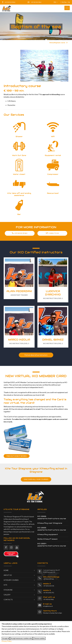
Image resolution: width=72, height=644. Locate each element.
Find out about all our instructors (36, 355)
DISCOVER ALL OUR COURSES (36, 479)
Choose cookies (39, 638)
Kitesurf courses (11, 580)
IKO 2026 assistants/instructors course (52, 517)
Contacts (8, 600)
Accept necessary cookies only (21, 638)
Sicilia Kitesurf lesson (47, 539)
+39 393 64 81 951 (49, 591)
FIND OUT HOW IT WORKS (17, 456)
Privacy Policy (7, 641)
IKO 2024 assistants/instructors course (52, 545)
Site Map (64, 2)
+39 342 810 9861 (36, 2)
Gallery (7, 595)
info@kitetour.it (48, 605)
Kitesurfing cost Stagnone (50, 523)
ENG (56, 2)
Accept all (6, 638)
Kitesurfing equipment (48, 534)
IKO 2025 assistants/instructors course (52, 529)
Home (6, 570)
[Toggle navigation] (67, 8)
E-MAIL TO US (52, 233)
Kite (5, 585)
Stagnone (8, 590)
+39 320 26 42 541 (49, 585)
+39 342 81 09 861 (10, 2)
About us (8, 575)
